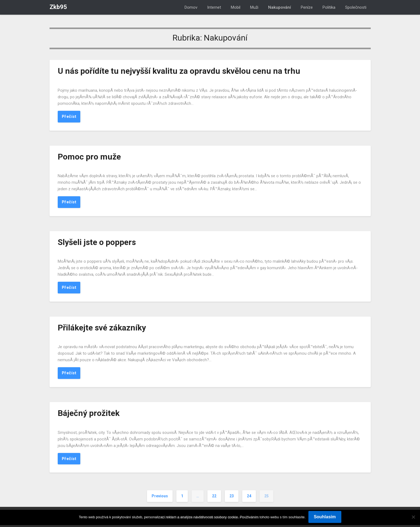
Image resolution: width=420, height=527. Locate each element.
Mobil (236, 7)
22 (214, 498)
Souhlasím (325, 517)
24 (249, 498)
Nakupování (280, 7)
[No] (413, 517)
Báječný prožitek (89, 415)
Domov (191, 7)
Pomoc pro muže (89, 157)
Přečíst (69, 117)
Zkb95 (58, 7)
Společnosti (356, 7)
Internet (214, 7)
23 (232, 498)
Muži (254, 7)
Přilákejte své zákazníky (102, 329)
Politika (329, 7)
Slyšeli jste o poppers (97, 243)
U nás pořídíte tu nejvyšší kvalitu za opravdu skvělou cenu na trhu (179, 71)
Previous (160, 498)
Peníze (307, 7)
